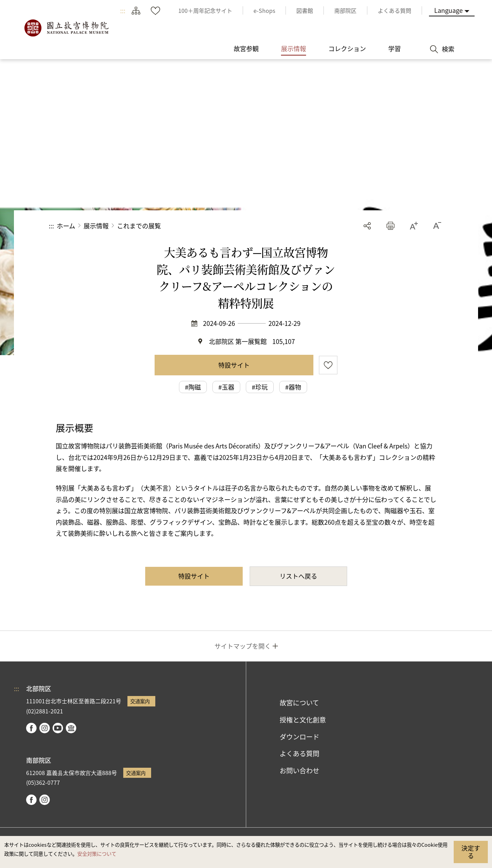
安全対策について (97, 854)
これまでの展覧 (139, 226)
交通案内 (140, 701)
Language (448, 10)
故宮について (299, 703)
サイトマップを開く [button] (243, 646)
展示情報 (96, 226)
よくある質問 (299, 753)
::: (123, 10)
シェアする (367, 226)
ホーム (66, 226)
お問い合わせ (299, 771)
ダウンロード (299, 737)
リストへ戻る (298, 576)
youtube (58, 728)
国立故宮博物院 (66, 28)
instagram (45, 728)
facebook (31, 728)
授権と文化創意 (303, 720)
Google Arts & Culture (71, 728)
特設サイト (234, 365)
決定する (471, 852)
